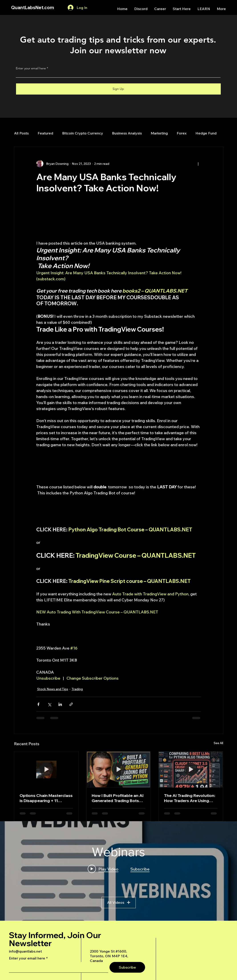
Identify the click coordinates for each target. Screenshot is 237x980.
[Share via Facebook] (38, 704)
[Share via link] (71, 704)
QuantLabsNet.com (33, 7)
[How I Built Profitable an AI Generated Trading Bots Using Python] (118, 770)
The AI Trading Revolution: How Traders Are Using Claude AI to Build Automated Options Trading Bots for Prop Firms (191, 798)
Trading (77, 689)
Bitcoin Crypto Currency (83, 133)
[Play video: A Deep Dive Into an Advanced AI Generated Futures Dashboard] (103, 869)
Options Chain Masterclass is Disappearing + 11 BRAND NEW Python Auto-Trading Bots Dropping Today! (46, 798)
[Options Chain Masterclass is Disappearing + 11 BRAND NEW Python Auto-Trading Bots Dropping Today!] (46, 770)
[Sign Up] (118, 89)
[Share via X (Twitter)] (49, 704)
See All (218, 743)
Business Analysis (127, 133)
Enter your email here (31, 68)
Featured (45, 133)
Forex (182, 133)
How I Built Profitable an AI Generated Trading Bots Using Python (118, 798)
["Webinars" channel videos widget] (118, 871)
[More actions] (198, 164)
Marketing (159, 133)
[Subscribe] (127, 967)
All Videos (119, 902)
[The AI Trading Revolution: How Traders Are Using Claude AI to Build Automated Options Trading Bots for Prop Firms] (191, 770)
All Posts (21, 133)
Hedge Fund (206, 133)
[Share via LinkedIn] (60, 704)
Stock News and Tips (53, 689)
